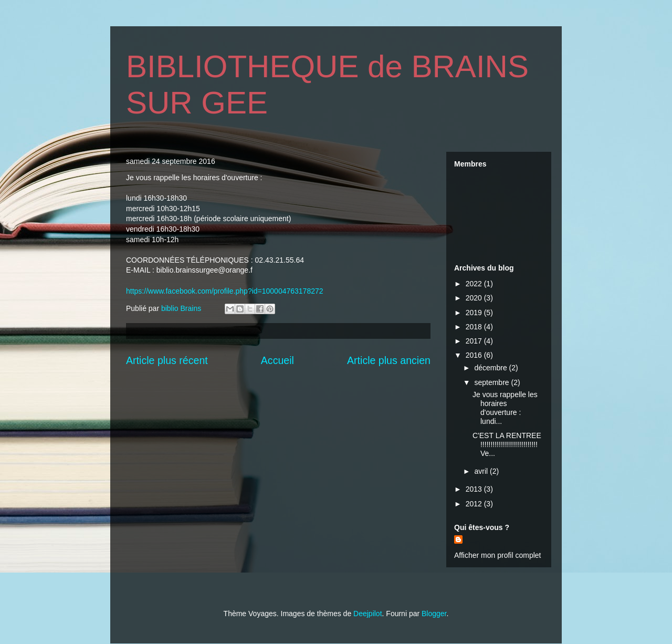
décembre (491, 368)
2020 (475, 298)
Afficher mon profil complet (497, 555)
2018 (475, 327)
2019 (475, 313)
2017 (475, 341)
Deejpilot (367, 614)
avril (482, 471)
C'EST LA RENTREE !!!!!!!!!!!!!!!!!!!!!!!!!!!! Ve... (507, 444)
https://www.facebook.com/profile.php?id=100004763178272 (225, 291)
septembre (492, 382)
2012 (475, 504)
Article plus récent (167, 360)
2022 (475, 284)
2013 (475, 489)
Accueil (277, 360)
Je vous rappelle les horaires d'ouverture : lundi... (505, 408)
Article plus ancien (389, 360)
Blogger (434, 614)
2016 (475, 355)
